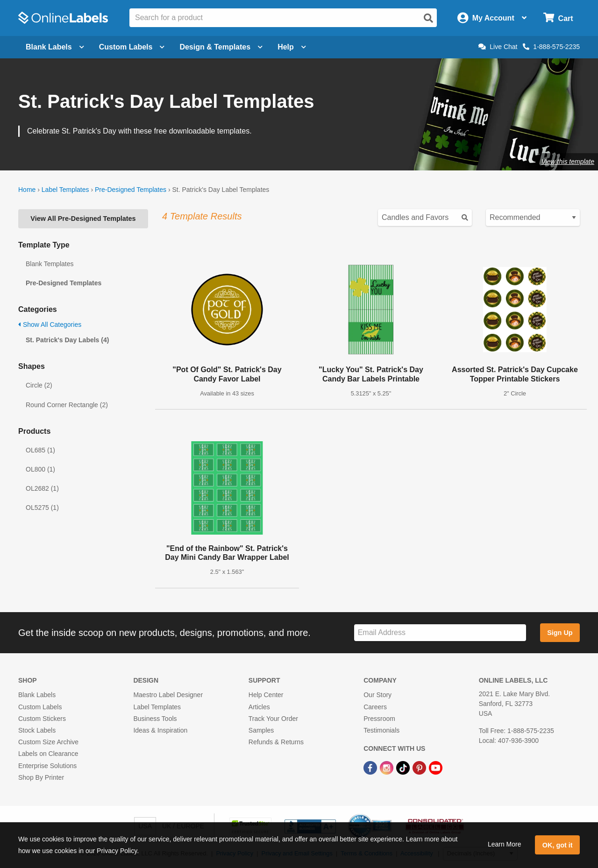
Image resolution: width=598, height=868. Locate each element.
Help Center (266, 695)
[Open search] (428, 18)
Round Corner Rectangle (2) (67, 405)
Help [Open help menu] (292, 47)
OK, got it (558, 845)
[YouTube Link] (436, 767)
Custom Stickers (42, 719)
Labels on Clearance (48, 754)
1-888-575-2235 (551, 47)
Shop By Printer (41, 777)
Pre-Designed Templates (131, 190)
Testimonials (381, 730)
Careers (375, 707)
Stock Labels (37, 730)
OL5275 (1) (42, 508)
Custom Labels (40, 707)
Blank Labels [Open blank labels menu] (55, 47)
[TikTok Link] (404, 767)
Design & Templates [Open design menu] (221, 47)
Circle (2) (39, 385)
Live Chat (498, 47)
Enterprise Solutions (47, 766)
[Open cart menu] (558, 18)
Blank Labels (37, 695)
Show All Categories (50, 325)
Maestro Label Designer (168, 695)
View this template (568, 162)
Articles (259, 707)
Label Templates (65, 190)
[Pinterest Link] (420, 767)
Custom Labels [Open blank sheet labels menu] (132, 47)
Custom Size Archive (48, 742)
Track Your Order (273, 719)
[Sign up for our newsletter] (440, 633)
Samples (261, 730)
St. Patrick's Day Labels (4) (67, 340)
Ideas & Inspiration (160, 730)
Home (27, 190)
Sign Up (560, 633)
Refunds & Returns (276, 742)
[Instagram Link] (388, 767)
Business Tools (155, 719)
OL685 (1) (40, 450)
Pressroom (379, 719)
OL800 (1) (40, 469)
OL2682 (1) (42, 488)
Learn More (505, 844)
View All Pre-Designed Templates (83, 219)
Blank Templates (50, 264)
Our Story (377, 695)
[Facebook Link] (371, 767)
